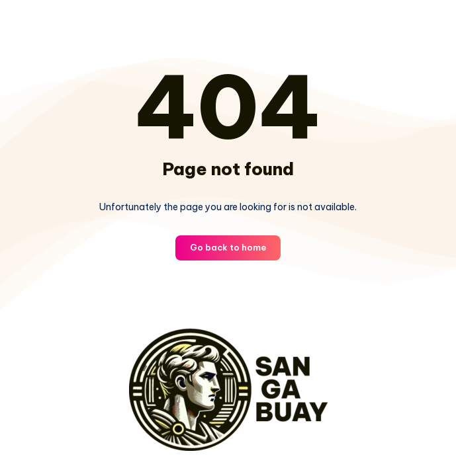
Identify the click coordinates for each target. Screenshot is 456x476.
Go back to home (228, 247)
